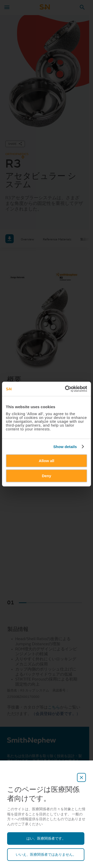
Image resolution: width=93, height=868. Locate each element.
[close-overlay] (82, 777)
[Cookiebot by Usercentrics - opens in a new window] (66, 389)
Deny (47, 476)
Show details (65, 447)
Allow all (47, 461)
